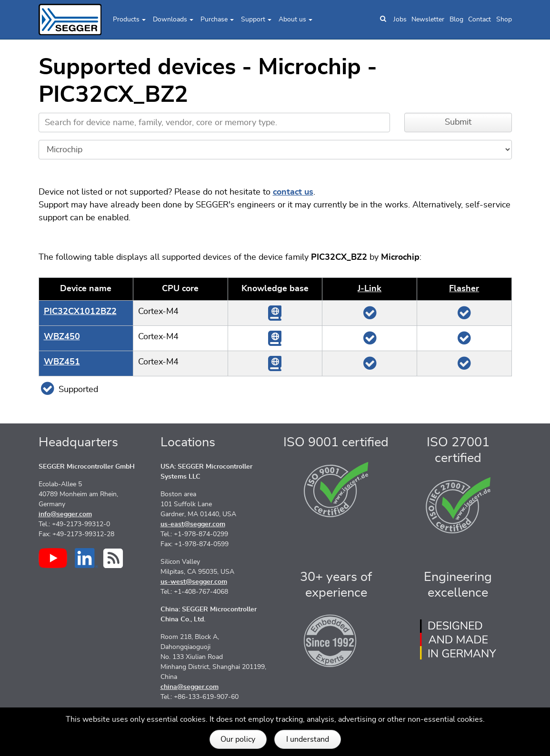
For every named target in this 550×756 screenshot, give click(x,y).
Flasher (464, 289)
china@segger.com (190, 687)
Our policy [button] (238, 739)
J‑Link (370, 289)
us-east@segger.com (193, 524)
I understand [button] (308, 739)
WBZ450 (62, 337)
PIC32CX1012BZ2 (80, 312)
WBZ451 (62, 362)
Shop (504, 20)
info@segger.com (65, 514)
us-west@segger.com (194, 582)
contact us (293, 192)
